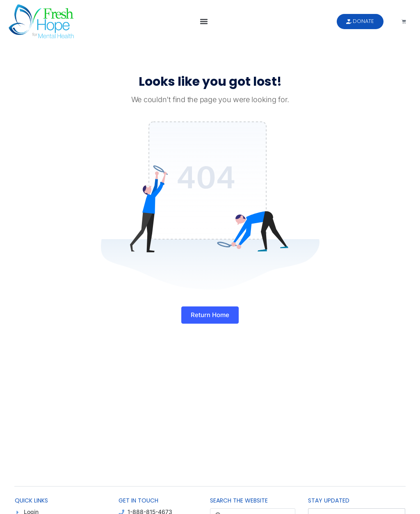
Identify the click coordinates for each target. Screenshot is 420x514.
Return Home (210, 315)
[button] (204, 21)
